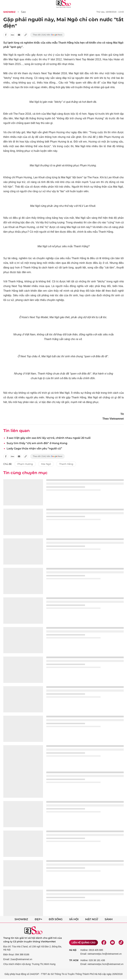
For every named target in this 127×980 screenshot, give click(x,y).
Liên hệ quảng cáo (84, 943)
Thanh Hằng (66, 464)
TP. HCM (74, 960)
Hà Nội (73, 950)
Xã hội (74, 919)
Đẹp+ (38, 919)
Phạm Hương (25, 464)
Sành (109, 919)
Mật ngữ (92, 919)
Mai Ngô (46, 464)
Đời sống (56, 919)
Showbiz (9, 12)
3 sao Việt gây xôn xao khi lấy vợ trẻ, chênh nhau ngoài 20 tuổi (49, 438)
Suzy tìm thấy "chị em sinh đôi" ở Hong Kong (37, 443)
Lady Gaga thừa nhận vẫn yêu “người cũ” (34, 448)
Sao (23, 12)
